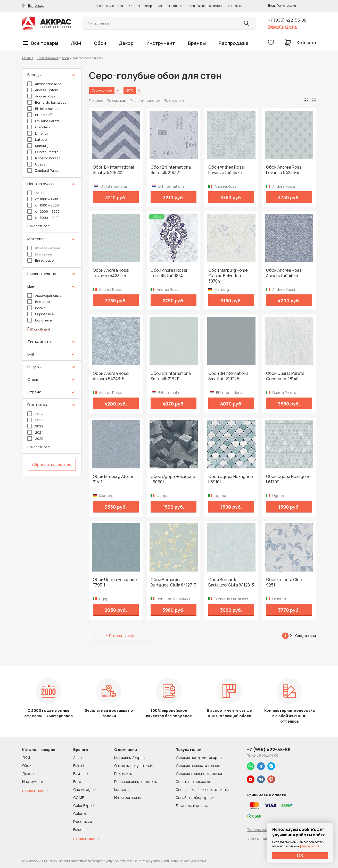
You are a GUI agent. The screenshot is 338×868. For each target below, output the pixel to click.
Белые (36, 308)
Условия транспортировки (199, 774)
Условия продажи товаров (199, 758)
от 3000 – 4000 (43, 218)
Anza (77, 758)
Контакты (235, 6)
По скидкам (117, 100)
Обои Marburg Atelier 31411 (113, 479)
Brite (77, 782)
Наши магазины (128, 797)
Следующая (306, 636)
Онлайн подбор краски (196, 797)
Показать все (39, 226)
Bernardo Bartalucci (47, 102)
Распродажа (233, 43)
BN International (44, 109)
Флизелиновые (44, 248)
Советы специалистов (205, 6)
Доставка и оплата (109, 6)
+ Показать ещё (120, 636)
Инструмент (161, 43)
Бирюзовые (40, 314)
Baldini (79, 766)
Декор (126, 43)
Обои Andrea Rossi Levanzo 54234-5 (226, 170)
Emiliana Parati (43, 121)
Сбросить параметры (52, 465)
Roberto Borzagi (44, 158)
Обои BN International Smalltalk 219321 (171, 170)
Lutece (37, 139)
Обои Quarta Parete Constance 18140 (285, 376)
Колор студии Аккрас (47, 23)
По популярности (145, 100)
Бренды (197, 43)
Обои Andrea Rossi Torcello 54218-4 (169, 273)
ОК (300, 855)
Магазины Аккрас (129, 758)
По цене (96, 100)
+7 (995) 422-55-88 (287, 20)
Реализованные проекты (136, 782)
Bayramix (81, 774)
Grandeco (39, 127)
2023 (35, 420)
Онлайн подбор (141, 6)
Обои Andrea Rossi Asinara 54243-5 (111, 376)
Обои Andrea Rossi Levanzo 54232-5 (111, 273)
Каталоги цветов (171, 6)
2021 (35, 432)
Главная (28, 58)
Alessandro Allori (44, 84)
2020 (35, 439)
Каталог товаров (48, 58)
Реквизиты (123, 774)
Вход (271, 6)
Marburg (38, 146)
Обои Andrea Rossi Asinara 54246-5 (284, 273)
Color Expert (84, 805)
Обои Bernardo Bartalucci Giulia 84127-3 (173, 582)
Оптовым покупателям (134, 766)
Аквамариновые (44, 295)
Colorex (80, 813)
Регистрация (286, 6)
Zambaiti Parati (43, 170)
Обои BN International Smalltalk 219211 (171, 376)
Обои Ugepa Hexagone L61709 (288, 479)
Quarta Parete (43, 152)
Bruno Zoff (40, 115)
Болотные (39, 320)
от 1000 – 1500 (43, 199)
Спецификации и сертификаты (202, 790)
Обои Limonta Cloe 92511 (284, 582)
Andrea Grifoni (43, 90)
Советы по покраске (193, 782)
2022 (35, 426)
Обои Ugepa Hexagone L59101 (231, 479)
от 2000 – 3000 (43, 211)
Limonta (38, 133)
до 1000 (37, 193)
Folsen (79, 829)
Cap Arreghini (85, 790)
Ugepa (36, 164)
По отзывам (174, 100)
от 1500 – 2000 (43, 205)
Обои (100, 43)
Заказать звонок (283, 26)
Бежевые (39, 302)
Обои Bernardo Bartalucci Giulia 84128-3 (231, 582)
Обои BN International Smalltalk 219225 (229, 376)
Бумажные (40, 254)
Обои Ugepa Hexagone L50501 (173, 479)
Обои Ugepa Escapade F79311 (115, 582)
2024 (35, 414)
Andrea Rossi (42, 96)
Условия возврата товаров (199, 766)
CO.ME (79, 797)
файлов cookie (309, 846)
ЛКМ (76, 43)
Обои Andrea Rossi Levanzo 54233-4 (284, 170)
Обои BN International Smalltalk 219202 (113, 170)
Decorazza (83, 821)
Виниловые (40, 260)
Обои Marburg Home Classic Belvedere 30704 (228, 276)
